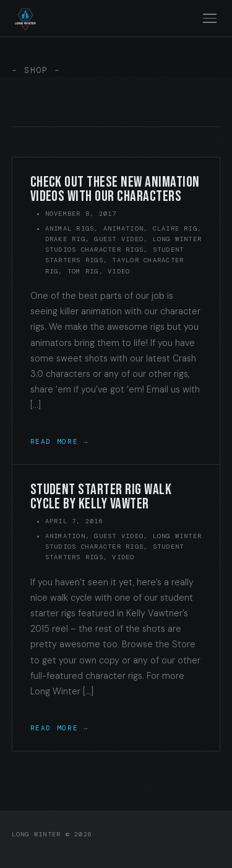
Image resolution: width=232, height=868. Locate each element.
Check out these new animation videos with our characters (115, 189)
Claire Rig (175, 228)
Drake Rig (65, 239)
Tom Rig (83, 271)
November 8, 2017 (81, 214)
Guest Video (119, 239)
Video (119, 271)
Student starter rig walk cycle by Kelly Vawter (101, 497)
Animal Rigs (70, 228)
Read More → (59, 441)
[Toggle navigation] (209, 18)
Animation (123, 228)
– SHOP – (36, 70)
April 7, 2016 (74, 521)
